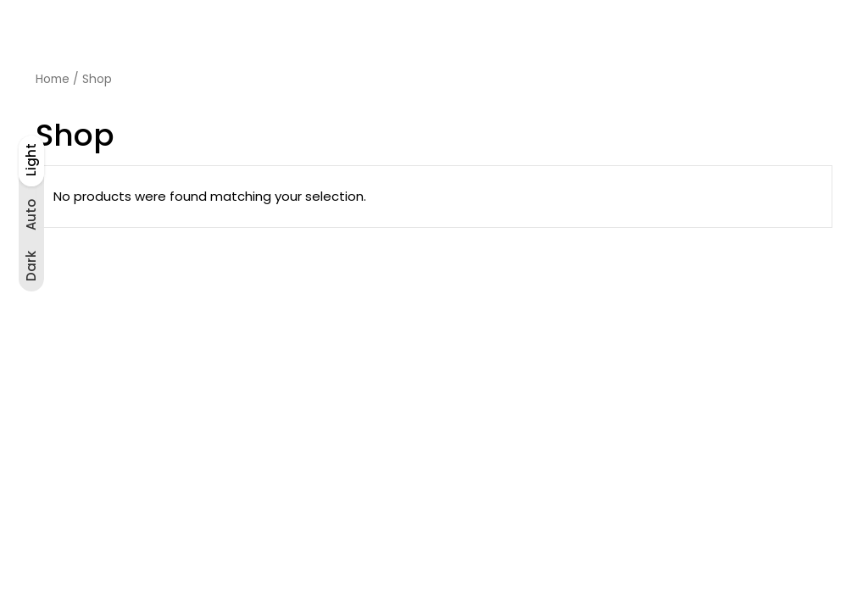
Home (53, 79)
